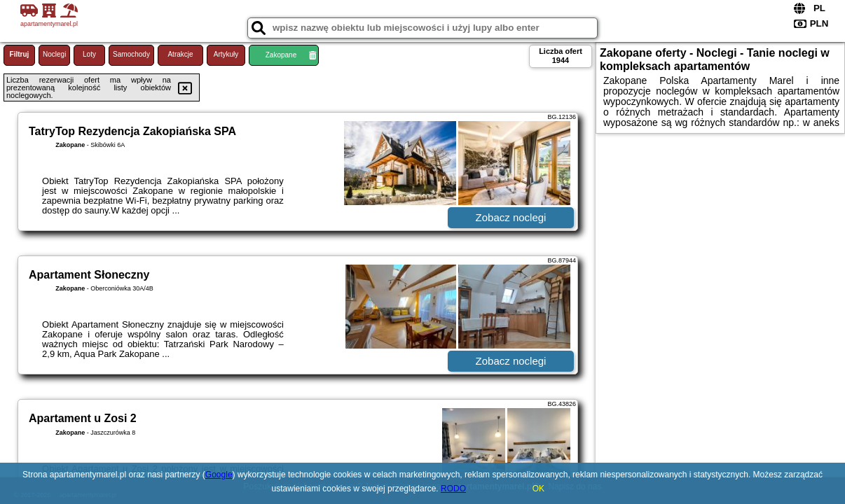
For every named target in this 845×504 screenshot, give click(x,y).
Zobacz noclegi (511, 217)
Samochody (131, 54)
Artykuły (226, 54)
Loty (89, 54)
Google (219, 475)
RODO (453, 489)
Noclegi (54, 54)
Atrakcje (180, 54)
